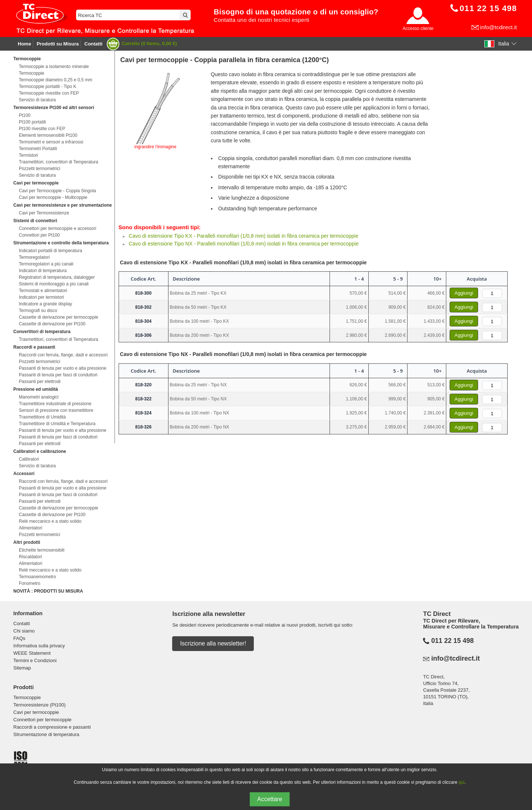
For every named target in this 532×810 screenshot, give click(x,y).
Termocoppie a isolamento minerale (54, 67)
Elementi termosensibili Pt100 (48, 135)
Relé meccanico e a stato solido (50, 521)
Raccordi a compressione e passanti (52, 727)
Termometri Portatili (38, 149)
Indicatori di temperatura (43, 271)
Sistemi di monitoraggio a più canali (54, 284)
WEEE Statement (32, 653)
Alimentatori (30, 528)
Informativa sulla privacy (39, 646)
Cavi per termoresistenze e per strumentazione (63, 205)
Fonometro (30, 583)
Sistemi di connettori (35, 221)
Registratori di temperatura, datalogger (57, 277)
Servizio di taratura (37, 100)
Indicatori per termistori (41, 297)
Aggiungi (464, 293)
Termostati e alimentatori (43, 291)
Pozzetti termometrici (40, 169)
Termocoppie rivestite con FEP (49, 93)
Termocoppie (27, 59)
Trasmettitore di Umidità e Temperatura (57, 424)
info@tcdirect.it (499, 27)
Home (24, 44)
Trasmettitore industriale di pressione (55, 404)
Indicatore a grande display (45, 304)
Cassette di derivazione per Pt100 (52, 324)
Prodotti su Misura (58, 44)
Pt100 (25, 115)
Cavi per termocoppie (36, 183)
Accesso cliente (418, 28)
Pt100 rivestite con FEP (42, 129)
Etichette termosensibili (42, 550)
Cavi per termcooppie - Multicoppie (53, 197)
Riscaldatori (30, 557)
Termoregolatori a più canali (46, 264)
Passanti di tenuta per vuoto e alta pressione (63, 368)
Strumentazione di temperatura (46, 734)
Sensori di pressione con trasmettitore (56, 410)
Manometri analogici (39, 397)
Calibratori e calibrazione (40, 451)
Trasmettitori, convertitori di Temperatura (59, 162)
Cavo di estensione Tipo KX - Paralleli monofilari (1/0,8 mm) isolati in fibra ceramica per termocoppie (243, 236)
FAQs (19, 638)
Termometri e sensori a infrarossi (51, 142)
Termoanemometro (37, 577)
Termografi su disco (38, 311)
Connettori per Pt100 (39, 235)
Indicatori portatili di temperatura (50, 251)
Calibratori (29, 459)
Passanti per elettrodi (40, 382)
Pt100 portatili (32, 122)
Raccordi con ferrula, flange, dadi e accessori (63, 355)
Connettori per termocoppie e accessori (57, 228)
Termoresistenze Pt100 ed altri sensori (54, 108)
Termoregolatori (34, 257)
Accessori (24, 474)
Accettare (270, 799)
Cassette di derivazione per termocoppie (59, 317)
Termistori (28, 155)
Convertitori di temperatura (42, 332)
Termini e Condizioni (35, 660)
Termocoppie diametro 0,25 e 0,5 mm (56, 80)
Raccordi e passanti (34, 347)
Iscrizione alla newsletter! (213, 643)
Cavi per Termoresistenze (44, 213)
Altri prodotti (27, 542)
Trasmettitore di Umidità (42, 417)
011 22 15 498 (452, 641)
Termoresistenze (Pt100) (40, 705)
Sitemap (22, 668)
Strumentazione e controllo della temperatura (61, 243)
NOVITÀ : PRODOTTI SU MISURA (48, 591)
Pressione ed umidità (36, 389)
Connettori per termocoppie (42, 720)
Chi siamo (24, 631)
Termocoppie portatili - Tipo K (47, 87)
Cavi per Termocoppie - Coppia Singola (57, 191)
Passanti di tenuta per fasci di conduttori (58, 375)
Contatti (93, 44)
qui (461, 782)
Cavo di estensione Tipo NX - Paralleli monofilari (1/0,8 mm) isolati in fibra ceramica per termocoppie (243, 244)
